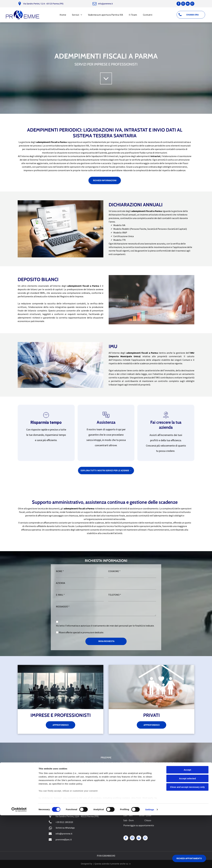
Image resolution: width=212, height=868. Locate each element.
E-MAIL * (60, 595)
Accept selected (187, 831)
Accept (187, 823)
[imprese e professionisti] (61, 687)
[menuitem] (63, 15)
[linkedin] (188, 4)
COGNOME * (114, 571)
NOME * (60, 571)
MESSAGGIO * (63, 606)
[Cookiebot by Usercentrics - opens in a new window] (19, 862)
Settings (150, 862)
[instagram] (183, 4)
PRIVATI (151, 715)
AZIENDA (61, 583)
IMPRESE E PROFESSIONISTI (61, 715)
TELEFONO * (115, 595)
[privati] (151, 687)
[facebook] (179, 4)
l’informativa (72, 626)
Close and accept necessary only (187, 840)
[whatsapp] (192, 4)
